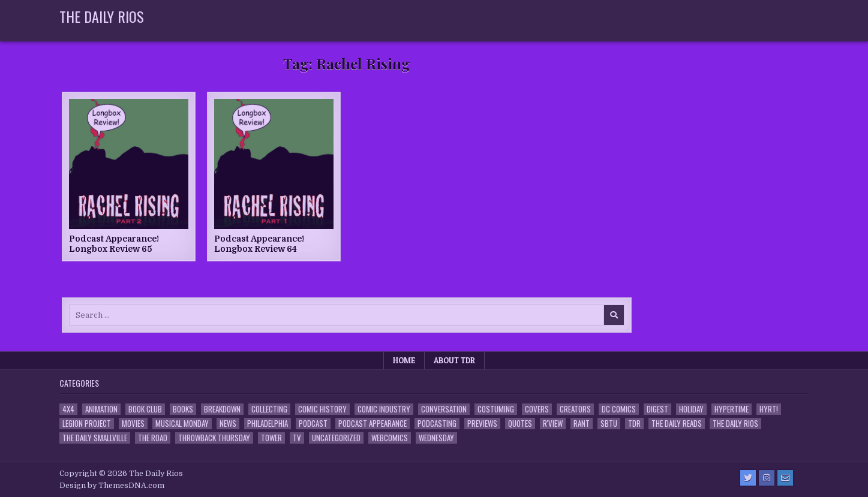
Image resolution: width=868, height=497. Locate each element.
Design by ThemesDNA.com (112, 486)
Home (404, 360)
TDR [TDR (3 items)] (634, 424)
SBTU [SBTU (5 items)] (609, 424)
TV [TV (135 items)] (297, 438)
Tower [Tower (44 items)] (271, 438)
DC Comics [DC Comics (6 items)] (619, 409)
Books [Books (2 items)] (183, 409)
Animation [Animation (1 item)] (101, 409)
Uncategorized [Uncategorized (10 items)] (336, 438)
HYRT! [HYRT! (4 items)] (769, 409)
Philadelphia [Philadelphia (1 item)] (268, 424)
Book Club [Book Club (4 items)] (145, 409)
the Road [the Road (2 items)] (153, 438)
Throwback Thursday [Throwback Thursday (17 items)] (214, 438)
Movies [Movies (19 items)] (133, 424)
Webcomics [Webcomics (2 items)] (390, 438)
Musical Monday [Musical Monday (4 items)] (182, 424)
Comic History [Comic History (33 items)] (322, 409)
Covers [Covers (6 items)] (537, 409)
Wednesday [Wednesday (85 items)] (436, 438)
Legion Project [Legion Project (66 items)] (87, 424)
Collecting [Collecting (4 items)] (269, 409)
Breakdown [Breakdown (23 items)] (222, 409)
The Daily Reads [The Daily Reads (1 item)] (677, 424)
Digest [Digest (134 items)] (657, 409)
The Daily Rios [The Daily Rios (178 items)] (735, 424)
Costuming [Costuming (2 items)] (496, 409)
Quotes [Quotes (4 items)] (520, 424)
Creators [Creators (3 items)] (575, 409)
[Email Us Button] (785, 478)
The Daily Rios (102, 16)
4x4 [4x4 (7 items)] (68, 409)
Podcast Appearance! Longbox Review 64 (259, 244)
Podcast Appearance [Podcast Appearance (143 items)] (373, 424)
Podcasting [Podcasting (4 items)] (437, 424)
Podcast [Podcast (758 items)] (313, 424)
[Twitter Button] (748, 478)
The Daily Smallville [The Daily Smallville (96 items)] (95, 438)
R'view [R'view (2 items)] (553, 424)
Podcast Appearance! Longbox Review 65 (114, 244)
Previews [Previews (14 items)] (482, 424)
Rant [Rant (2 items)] (582, 424)
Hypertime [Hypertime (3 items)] (732, 409)
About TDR (454, 360)
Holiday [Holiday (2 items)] (691, 409)
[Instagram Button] (767, 478)
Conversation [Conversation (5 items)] (444, 409)
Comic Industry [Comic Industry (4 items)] (384, 409)
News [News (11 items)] (228, 424)
